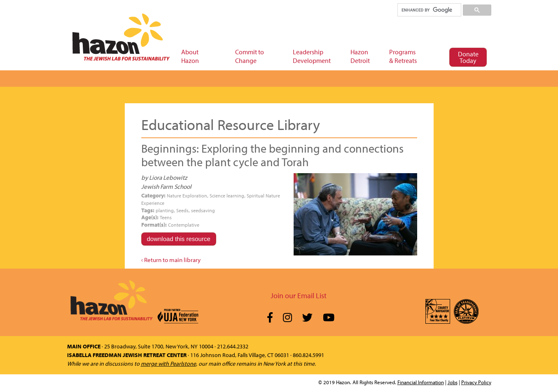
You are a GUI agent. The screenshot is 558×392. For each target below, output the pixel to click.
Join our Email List (299, 296)
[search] (429, 10)
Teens (166, 217)
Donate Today (468, 57)
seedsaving (203, 210)
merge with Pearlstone (168, 364)
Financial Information (421, 382)
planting (165, 210)
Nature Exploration (187, 196)
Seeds (182, 210)
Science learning (227, 196)
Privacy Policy (476, 382)
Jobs (453, 382)
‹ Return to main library (171, 260)
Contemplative (184, 225)
